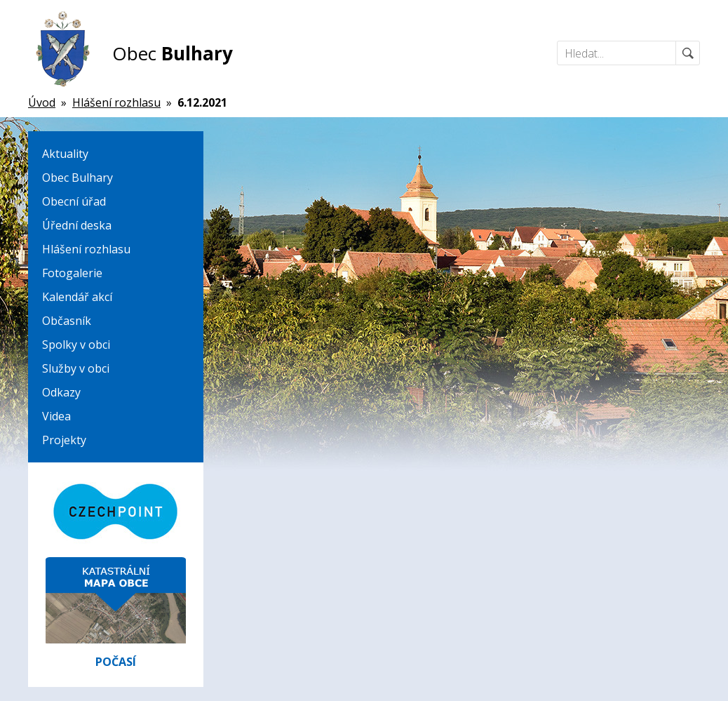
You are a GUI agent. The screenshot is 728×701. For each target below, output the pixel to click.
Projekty (64, 440)
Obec (173, 53)
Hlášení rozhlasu (86, 249)
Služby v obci (76, 368)
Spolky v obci (76, 345)
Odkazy (61, 392)
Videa (56, 416)
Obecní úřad (74, 201)
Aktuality (65, 154)
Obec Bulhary (77, 178)
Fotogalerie (72, 273)
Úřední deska (77, 225)
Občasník (67, 321)
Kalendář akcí (77, 297)
